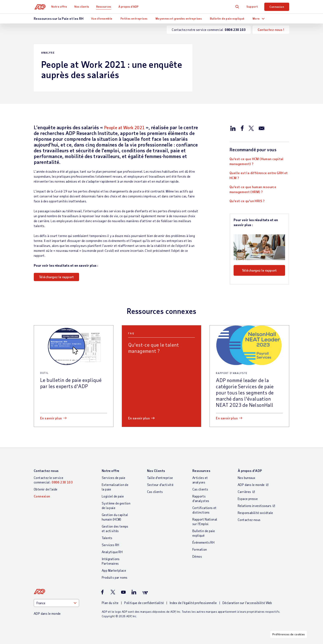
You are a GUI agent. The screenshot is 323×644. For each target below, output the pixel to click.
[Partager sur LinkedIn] (233, 128)
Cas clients (155, 492)
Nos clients (83, 6)
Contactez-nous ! (271, 30)
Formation (200, 549)
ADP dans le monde (251, 485)
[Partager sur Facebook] (242, 128)
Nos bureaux (246, 478)
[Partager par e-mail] (262, 128)
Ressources (105, 6)
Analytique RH (112, 552)
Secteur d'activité (160, 485)
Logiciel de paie (113, 496)
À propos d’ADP (129, 6)
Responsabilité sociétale (255, 513)
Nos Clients (156, 471)
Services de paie (114, 478)
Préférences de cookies (289, 640)
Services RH (110, 545)
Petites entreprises (134, 18)
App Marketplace (114, 570)
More (256, 18)
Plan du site (110, 603)
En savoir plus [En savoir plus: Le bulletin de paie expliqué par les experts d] (51, 418)
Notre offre (60, 6)
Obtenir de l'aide (46, 489)
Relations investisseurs (255, 506)
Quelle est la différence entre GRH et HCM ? (259, 175)
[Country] (56, 603)
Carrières (244, 492)
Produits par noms (115, 577)
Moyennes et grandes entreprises (179, 18)
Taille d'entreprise (160, 478)
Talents (107, 538)
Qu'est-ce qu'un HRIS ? (247, 201)
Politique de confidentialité (144, 603)
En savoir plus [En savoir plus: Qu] (139, 418)
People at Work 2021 (128, 127)
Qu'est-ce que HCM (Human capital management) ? (257, 161)
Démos (197, 556)
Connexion (277, 7)
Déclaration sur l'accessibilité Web (247, 603)
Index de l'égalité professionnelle (193, 603)
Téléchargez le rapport (56, 277)
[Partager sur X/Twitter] (251, 128)
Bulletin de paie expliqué (227, 18)
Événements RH (203, 542)
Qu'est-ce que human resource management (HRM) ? (253, 189)
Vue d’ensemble (102, 18)
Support (252, 6)
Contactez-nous (46, 471)
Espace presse (248, 499)
